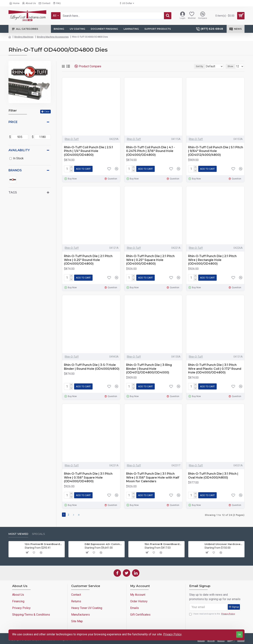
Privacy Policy (172, 634)
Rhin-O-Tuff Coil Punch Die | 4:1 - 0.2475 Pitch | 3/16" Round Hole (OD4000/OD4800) (150, 151)
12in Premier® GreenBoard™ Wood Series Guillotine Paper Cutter (44, 543)
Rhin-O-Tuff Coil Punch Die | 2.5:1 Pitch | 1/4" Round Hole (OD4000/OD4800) (89, 151)
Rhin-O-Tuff (72, 139)
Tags (13, 192)
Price (13, 122)
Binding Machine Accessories (53, 37)
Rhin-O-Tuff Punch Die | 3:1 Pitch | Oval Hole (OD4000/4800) (213, 476)
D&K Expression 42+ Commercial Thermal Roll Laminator (104, 543)
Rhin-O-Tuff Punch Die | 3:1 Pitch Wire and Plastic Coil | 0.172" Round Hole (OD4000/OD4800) (215, 369)
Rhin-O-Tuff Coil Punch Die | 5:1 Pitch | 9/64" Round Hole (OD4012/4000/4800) (216, 151)
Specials (38, 533)
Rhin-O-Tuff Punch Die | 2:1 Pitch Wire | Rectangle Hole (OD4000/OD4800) (212, 260)
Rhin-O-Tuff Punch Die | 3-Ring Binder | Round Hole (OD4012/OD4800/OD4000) (149, 369)
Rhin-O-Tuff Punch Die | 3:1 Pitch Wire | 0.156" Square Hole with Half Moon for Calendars (153, 478)
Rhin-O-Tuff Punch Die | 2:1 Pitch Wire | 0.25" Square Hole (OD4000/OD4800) (150, 260)
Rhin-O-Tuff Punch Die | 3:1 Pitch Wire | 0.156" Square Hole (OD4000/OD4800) (88, 478)
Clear (47, 111)
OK (239, 635)
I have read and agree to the (212, 613)
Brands (15, 170)
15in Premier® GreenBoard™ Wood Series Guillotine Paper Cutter (164, 543)
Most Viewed (18, 533)
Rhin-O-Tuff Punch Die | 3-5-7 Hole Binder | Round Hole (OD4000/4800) (92, 367)
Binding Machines (24, 37)
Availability (19, 150)
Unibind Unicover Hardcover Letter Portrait (224, 543)
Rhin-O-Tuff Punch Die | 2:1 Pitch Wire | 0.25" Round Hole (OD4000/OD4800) (88, 260)
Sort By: (197, 66)
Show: (232, 66)
